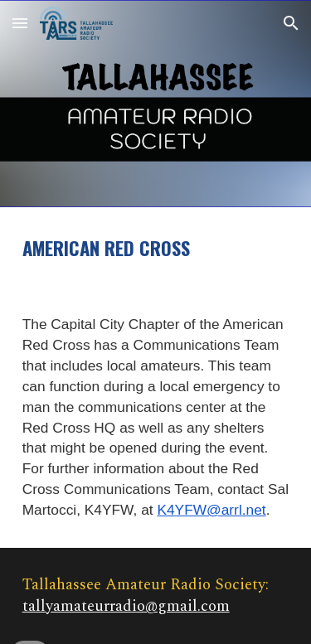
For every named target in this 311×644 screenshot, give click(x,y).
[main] (156, 248)
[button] (20, 23)
